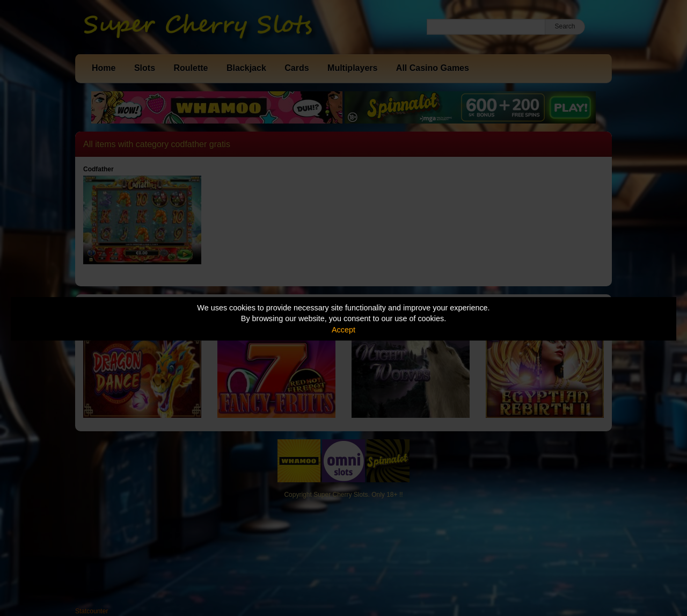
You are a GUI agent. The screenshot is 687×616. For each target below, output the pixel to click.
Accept (343, 330)
